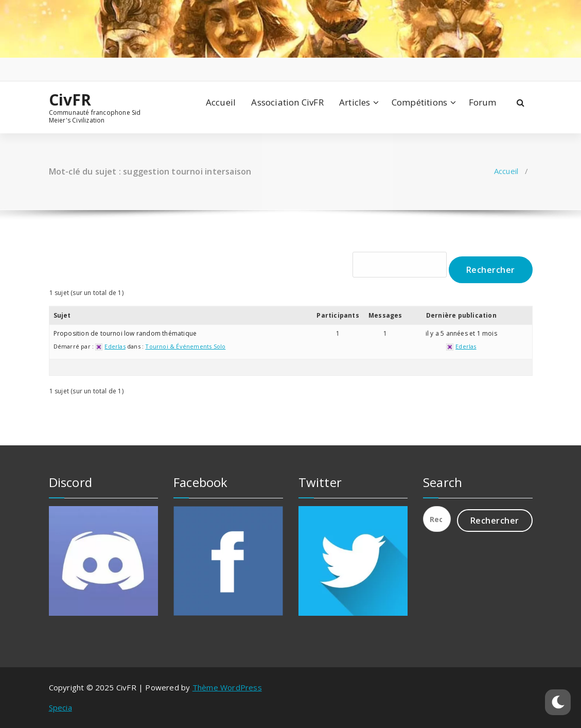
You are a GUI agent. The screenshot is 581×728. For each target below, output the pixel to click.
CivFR (70, 100)
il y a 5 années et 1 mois (461, 333)
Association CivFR (287, 102)
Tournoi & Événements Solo (185, 346)
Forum (483, 102)
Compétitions (419, 102)
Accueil (221, 102)
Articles (355, 102)
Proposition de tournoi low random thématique (125, 333)
